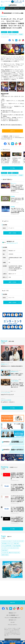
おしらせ (13, 622)
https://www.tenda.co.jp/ (12, 243)
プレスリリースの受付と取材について (12, 618)
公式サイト (13, 131)
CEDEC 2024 (16, 543)
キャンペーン (4, 16)
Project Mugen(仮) (16, 546)
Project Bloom (5, 550)
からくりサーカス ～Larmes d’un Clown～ (9, 34)
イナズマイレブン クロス (6, 541)
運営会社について (13, 613)
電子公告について (13, 620)
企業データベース (9, 8)
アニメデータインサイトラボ (18, 541)
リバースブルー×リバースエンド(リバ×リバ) (10, 548)
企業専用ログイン (12, 640)
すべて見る (13, 168)
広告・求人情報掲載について (13, 615)
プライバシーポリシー (13, 625)
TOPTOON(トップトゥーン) (7, 543)
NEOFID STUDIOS (5, 555)
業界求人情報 (17, 8)
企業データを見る (12, 233)
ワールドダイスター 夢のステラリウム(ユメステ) (10, 553)
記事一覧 (2, 8)
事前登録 (21, 34)
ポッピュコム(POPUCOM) (6, 546)
